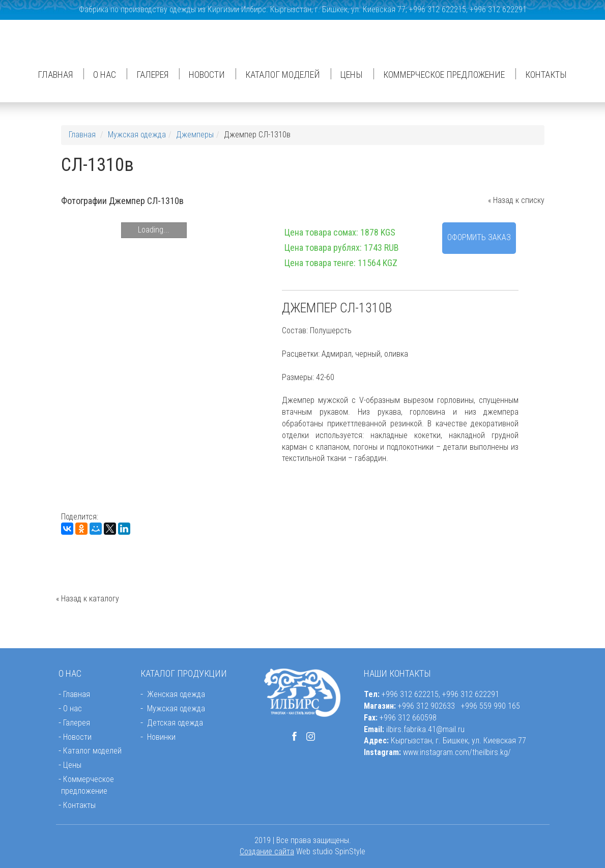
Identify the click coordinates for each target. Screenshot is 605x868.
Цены (352, 75)
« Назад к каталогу (88, 599)
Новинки (161, 737)
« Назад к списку (516, 200)
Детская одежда (175, 723)
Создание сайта (267, 851)
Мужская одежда (137, 135)
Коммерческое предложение (444, 75)
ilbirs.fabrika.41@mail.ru (425, 729)
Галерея (152, 75)
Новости (207, 75)
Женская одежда (176, 694)
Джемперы (195, 135)
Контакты (546, 75)
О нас (105, 75)
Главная (55, 75)
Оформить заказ (479, 237)
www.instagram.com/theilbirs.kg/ (457, 752)
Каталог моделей (283, 75)
